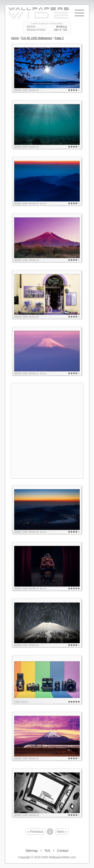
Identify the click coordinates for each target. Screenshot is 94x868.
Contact (63, 851)
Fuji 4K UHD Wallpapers (37, 38)
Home (15, 38)
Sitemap (32, 851)
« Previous (35, 832)
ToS (47, 851)
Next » (62, 832)
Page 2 (59, 38)
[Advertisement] (47, 430)
